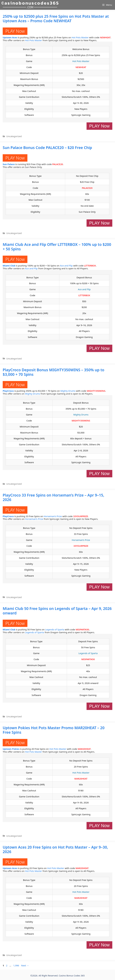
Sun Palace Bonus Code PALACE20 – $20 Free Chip (47, 147)
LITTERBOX (90, 266)
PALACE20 (58, 164)
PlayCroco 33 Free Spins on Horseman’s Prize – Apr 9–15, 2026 (53, 497)
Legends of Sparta (55, 629)
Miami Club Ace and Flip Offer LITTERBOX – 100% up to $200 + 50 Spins (57, 247)
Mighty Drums (68, 391)
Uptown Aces (10, 37)
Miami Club (9, 266)
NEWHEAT (105, 37)
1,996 (16, 965)
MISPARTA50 (82, 629)
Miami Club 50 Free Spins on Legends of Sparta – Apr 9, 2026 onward (57, 611)
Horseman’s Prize (53, 516)
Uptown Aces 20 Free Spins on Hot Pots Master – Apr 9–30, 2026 (55, 849)
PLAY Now (15, 31)
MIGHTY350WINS (96, 391)
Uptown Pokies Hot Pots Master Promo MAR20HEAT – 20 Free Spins (54, 730)
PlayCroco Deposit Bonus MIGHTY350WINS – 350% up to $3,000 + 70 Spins (53, 372)
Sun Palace (9, 164)
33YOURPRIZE (81, 516)
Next (25, 965)
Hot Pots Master (80, 37)
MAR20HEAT (84, 749)
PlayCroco (8, 391)
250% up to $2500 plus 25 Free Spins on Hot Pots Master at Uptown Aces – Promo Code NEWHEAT (56, 18)
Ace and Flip (66, 266)
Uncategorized (14, 136)
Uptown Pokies (11, 749)
